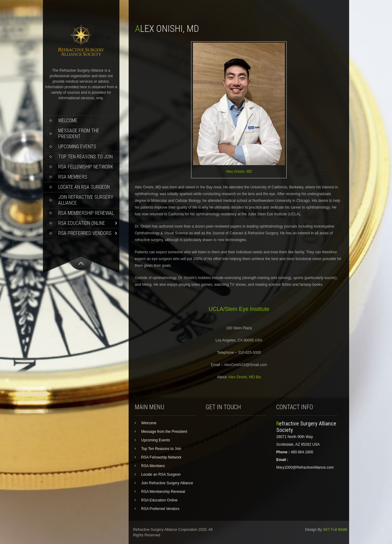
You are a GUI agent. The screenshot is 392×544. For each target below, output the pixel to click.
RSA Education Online (82, 223)
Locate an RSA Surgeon (84, 187)
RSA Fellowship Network (86, 167)
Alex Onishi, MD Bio (245, 377)
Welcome (68, 121)
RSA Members (73, 177)
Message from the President (79, 134)
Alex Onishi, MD (239, 172)
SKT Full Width (335, 530)
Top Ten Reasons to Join (85, 157)
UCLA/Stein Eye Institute (239, 309)
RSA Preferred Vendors (85, 233)
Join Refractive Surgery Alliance (86, 200)
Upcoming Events (77, 147)
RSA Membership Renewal (86, 213)
